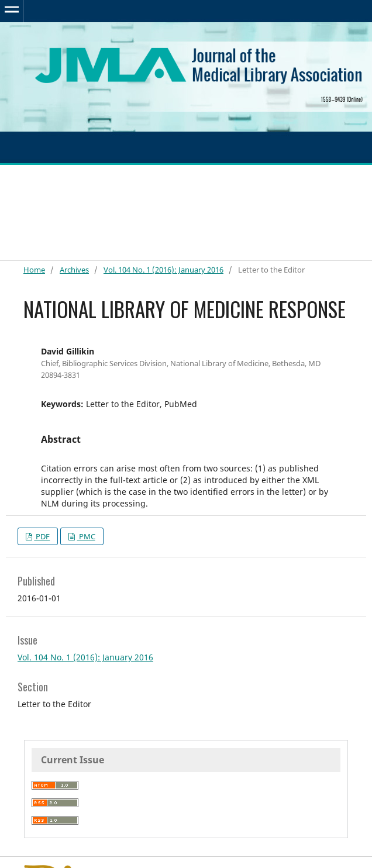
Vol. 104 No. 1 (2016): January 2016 (163, 270)
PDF (42, 536)
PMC (86, 536)
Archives (74, 270)
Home (34, 270)
